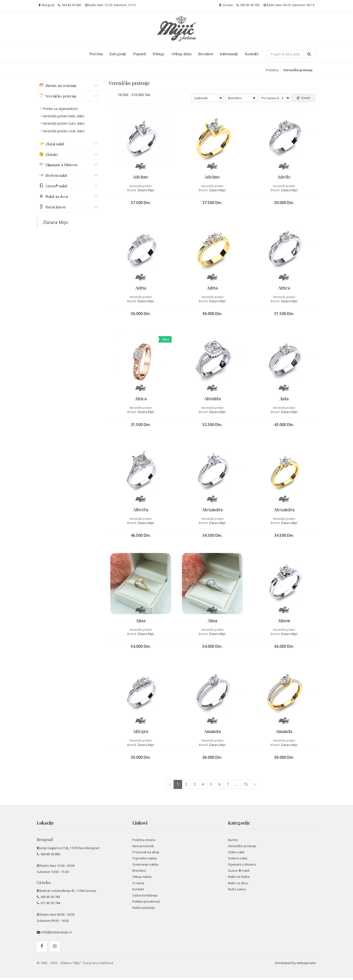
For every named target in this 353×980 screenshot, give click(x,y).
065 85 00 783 (248, 5)
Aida (284, 400)
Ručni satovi (237, 891)
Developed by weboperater (296, 965)
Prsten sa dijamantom (60, 109)
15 (246, 787)
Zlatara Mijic (56, 222)
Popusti (140, 54)
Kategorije (118, 54)
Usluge (159, 54)
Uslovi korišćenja (145, 897)
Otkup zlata (182, 54)
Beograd (46, 5)
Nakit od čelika (239, 879)
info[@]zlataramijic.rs (56, 934)
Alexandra (212, 511)
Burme (233, 842)
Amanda (212, 733)
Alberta (141, 511)
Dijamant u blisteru (242, 867)
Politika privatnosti (146, 904)
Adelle (284, 177)
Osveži (304, 98)
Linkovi (140, 825)
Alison (284, 622)
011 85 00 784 (50, 905)
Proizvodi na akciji (146, 854)
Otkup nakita (142, 879)
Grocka (226, 5)
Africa (284, 289)
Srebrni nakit (238, 860)
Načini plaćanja (144, 910)
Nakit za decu (238, 885)
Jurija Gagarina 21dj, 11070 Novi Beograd (69, 850)
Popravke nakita (145, 860)
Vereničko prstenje (242, 848)
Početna (96, 54)
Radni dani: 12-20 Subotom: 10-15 (110, 5)
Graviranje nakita (145, 867)
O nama (138, 885)
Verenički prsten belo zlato (63, 116)
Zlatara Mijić (146, 191)
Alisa (141, 622)
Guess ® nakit (239, 873)
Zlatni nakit (236, 854)
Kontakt (252, 54)
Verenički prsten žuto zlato (64, 123)
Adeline (141, 177)
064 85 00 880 (70, 5)
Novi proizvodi (143, 848)
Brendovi (206, 54)
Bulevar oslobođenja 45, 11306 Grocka (68, 893)
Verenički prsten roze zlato (64, 131)
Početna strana (144, 842)
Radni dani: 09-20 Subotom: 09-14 (289, 5)
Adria (141, 289)
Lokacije (45, 825)
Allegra (141, 733)
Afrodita (212, 400)
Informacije (229, 54)
